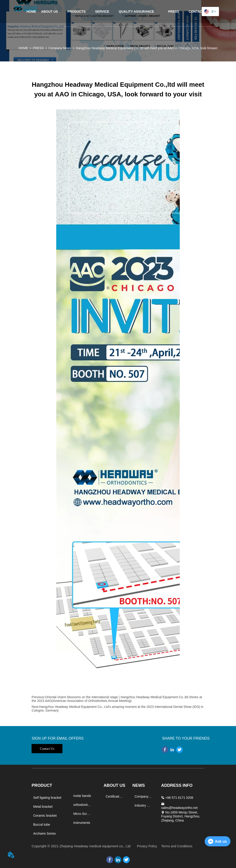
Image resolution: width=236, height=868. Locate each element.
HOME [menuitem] (31, 12)
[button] (77, 12)
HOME (23, 48)
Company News (60, 48)
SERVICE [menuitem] (102, 12)
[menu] (118, 12)
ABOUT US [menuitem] (49, 12)
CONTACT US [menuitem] (199, 12)
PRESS (38, 48)
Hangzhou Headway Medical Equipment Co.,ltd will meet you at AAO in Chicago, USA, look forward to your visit (156, 48)
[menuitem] (77, 12)
